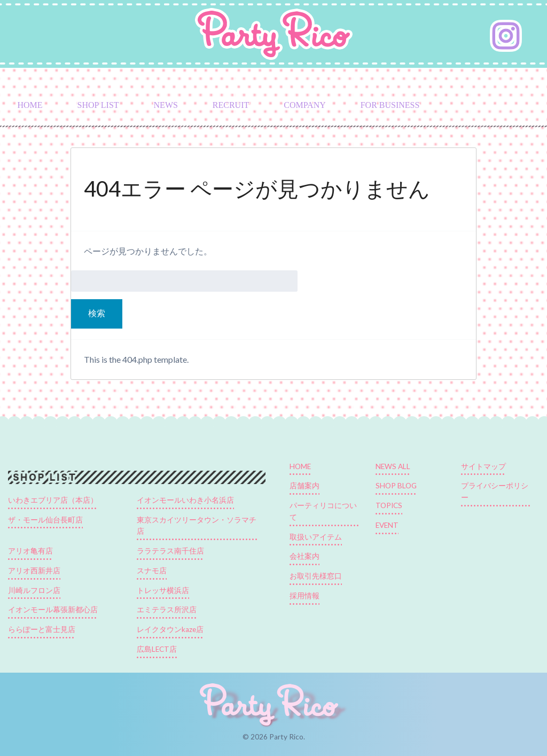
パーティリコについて (323, 511)
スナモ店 (152, 571)
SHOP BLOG (396, 486)
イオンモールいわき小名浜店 (185, 500)
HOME (30, 105)
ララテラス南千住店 (170, 551)
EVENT (387, 525)
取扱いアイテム (316, 537)
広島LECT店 (157, 649)
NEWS (166, 105)
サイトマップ (483, 466)
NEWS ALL (393, 466)
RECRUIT (231, 105)
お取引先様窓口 (316, 576)
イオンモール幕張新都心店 (53, 610)
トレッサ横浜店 (163, 590)
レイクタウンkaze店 (170, 629)
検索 (97, 313)
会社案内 (304, 556)
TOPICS (389, 505)
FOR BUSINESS (390, 105)
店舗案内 (304, 486)
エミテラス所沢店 (167, 610)
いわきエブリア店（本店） (53, 500)
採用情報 (304, 596)
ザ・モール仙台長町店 (45, 520)
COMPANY (305, 105)
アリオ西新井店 (34, 571)
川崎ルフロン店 (34, 590)
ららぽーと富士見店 (42, 629)
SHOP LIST (98, 105)
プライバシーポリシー (495, 492)
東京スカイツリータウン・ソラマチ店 (197, 526)
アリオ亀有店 (30, 551)
